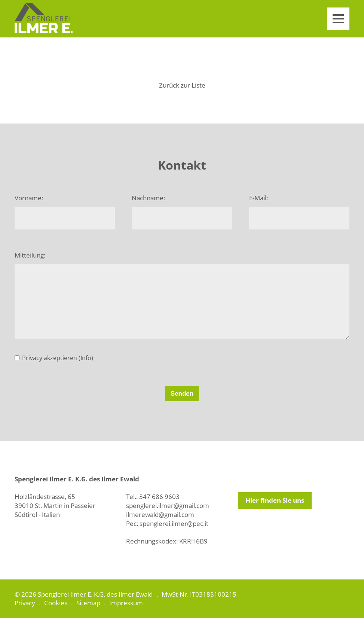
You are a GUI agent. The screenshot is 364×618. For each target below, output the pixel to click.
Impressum (126, 603)
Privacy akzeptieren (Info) (58, 358)
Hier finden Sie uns (275, 500)
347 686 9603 (159, 497)
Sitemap (88, 603)
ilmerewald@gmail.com (160, 515)
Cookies (56, 603)
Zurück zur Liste (182, 85)
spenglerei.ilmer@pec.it (174, 523)
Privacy (25, 603)
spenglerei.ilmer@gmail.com (168, 506)
